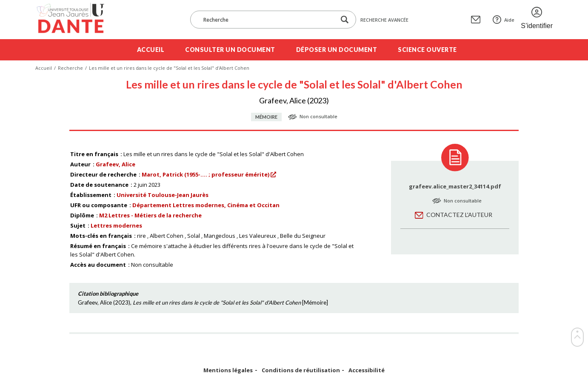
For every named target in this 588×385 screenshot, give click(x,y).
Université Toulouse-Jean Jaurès (163, 195)
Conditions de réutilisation (301, 370)
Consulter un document (230, 50)
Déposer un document (337, 50)
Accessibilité (367, 370)
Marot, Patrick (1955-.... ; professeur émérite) (206, 174)
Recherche (70, 68)
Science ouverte (427, 50)
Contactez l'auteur (459, 215)
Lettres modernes (116, 225)
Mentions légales (228, 370)
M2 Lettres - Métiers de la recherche (150, 215)
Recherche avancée (384, 20)
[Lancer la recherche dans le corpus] (345, 20)
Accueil (151, 50)
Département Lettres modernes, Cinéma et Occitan (206, 205)
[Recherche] (267, 20)
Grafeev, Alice (116, 164)
